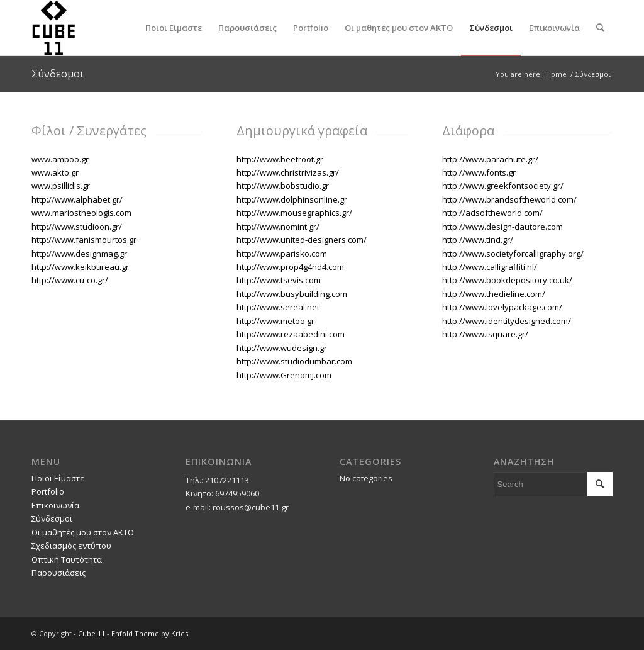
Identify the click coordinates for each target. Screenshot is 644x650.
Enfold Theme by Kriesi (151, 633)
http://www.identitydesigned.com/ (507, 321)
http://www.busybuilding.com (292, 294)
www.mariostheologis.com (81, 213)
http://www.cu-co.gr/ (70, 280)
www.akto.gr (55, 172)
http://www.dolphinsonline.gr (292, 199)
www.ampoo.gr (60, 159)
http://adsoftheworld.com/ (492, 213)
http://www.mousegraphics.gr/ (294, 213)
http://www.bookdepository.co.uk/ (507, 280)
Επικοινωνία (55, 505)
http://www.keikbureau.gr (80, 267)
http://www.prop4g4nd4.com (290, 267)
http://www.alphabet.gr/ (77, 199)
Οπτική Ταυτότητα (67, 559)
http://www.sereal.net (278, 307)
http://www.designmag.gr (79, 254)
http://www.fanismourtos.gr (84, 240)
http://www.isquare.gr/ (485, 334)
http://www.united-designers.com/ (302, 240)
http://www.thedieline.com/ (494, 294)
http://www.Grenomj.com (284, 375)
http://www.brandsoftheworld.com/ (509, 199)
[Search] (600, 28)
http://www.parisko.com (282, 254)
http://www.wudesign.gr (282, 348)
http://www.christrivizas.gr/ (289, 172)
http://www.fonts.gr (479, 172)
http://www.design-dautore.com (502, 227)
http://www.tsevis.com (279, 280)
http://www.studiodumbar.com (294, 361)
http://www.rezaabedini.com (291, 334)
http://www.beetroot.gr (280, 159)
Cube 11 (92, 633)
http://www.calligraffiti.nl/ (490, 267)
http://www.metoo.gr (275, 321)
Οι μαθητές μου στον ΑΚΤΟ (83, 532)
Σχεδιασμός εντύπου (71, 546)
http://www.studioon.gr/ (77, 227)
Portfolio (48, 491)
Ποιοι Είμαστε (58, 478)
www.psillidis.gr (61, 186)
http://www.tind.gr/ (478, 240)
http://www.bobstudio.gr (283, 186)
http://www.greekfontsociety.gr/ (503, 186)
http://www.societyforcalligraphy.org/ (513, 254)
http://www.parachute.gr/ (490, 159)
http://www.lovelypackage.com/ (502, 307)
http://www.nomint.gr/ (278, 227)
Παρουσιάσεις (58, 573)
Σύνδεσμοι (58, 74)
